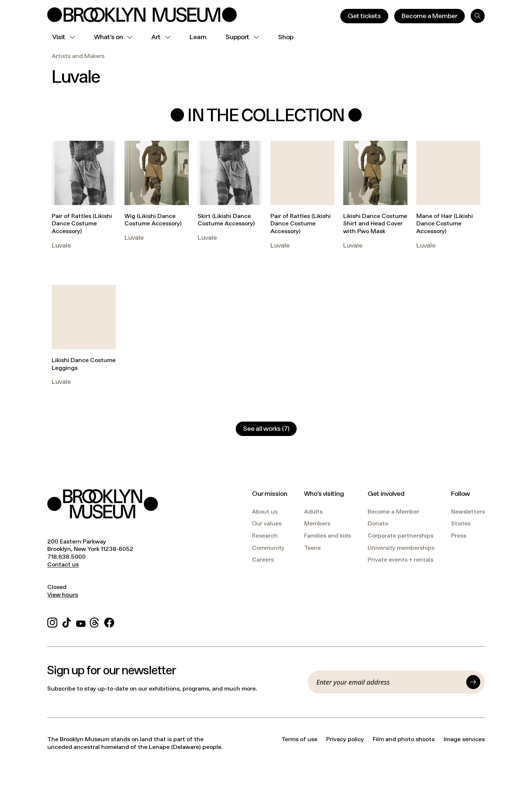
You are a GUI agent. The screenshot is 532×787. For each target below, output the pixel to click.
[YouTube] (81, 621)
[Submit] (473, 682)
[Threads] (95, 621)
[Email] (389, 682)
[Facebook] (109, 621)
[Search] (478, 16)
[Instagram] (52, 621)
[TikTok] (67, 621)
